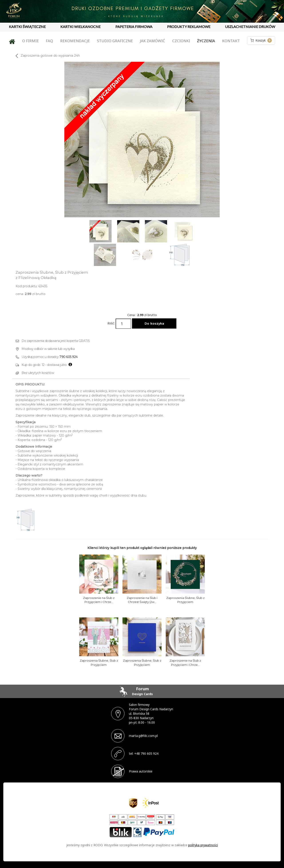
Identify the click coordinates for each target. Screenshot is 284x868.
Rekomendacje (75, 41)
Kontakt (231, 41)
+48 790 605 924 (146, 753)
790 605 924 (69, 357)
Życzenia (206, 41)
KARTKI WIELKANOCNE (80, 27)
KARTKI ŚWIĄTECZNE (27, 27)
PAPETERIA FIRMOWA (134, 27)
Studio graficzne (115, 41)
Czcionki (181, 41)
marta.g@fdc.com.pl (143, 736)
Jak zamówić (152, 41)
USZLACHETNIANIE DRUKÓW (250, 27)
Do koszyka (154, 323)
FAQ (49, 41)
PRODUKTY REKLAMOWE (189, 27)
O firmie (31, 41)
